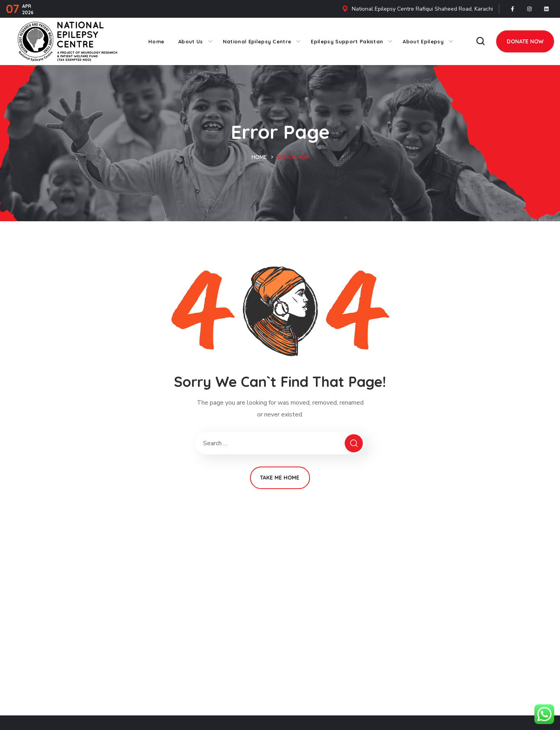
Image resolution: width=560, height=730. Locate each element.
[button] (480, 41)
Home (259, 157)
